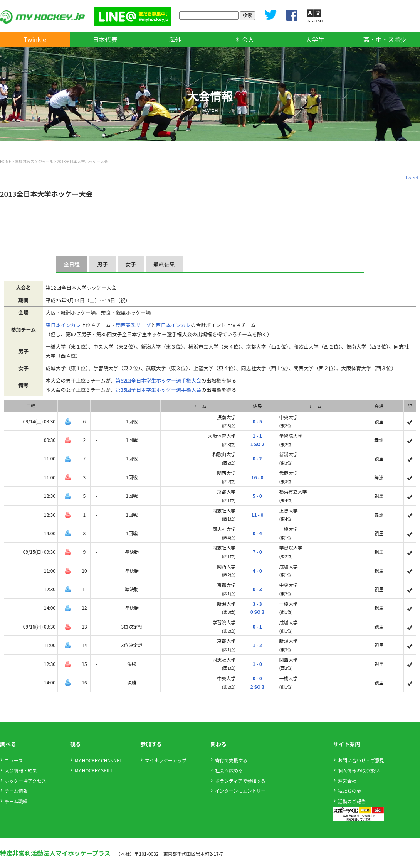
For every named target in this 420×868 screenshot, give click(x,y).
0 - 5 (257, 421)
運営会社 (347, 781)
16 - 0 (257, 477)
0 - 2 (257, 458)
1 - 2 (257, 645)
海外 (175, 39)
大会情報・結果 (21, 770)
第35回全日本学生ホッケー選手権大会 (158, 390)
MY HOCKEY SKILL (94, 770)
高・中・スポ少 (385, 39)
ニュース (14, 760)
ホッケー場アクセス (25, 781)
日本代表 (105, 39)
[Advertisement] (140, 223)
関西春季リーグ (133, 325)
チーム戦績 (16, 801)
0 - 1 (257, 626)
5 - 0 (257, 496)
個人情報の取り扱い (359, 770)
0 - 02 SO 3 (257, 682)
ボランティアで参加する (240, 781)
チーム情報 (16, 791)
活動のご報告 (352, 801)
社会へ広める (229, 770)
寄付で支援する (231, 760)
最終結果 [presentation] (164, 264)
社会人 (245, 39)
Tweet (412, 177)
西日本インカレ (173, 325)
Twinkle (35, 39)
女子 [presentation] (131, 264)
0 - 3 (257, 589)
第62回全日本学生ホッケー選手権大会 (158, 380)
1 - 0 (257, 664)
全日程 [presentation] (72, 264)
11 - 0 (257, 515)
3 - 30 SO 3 (257, 608)
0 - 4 (257, 533)
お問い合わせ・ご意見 (361, 760)
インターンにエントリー (240, 791)
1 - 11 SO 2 (257, 440)
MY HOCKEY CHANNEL (98, 760)
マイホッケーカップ (166, 760)
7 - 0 (257, 552)
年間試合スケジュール (34, 161)
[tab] (73, 264)
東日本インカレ (63, 325)
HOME (6, 161)
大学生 (315, 39)
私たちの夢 (349, 791)
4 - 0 (257, 571)
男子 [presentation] (102, 264)
